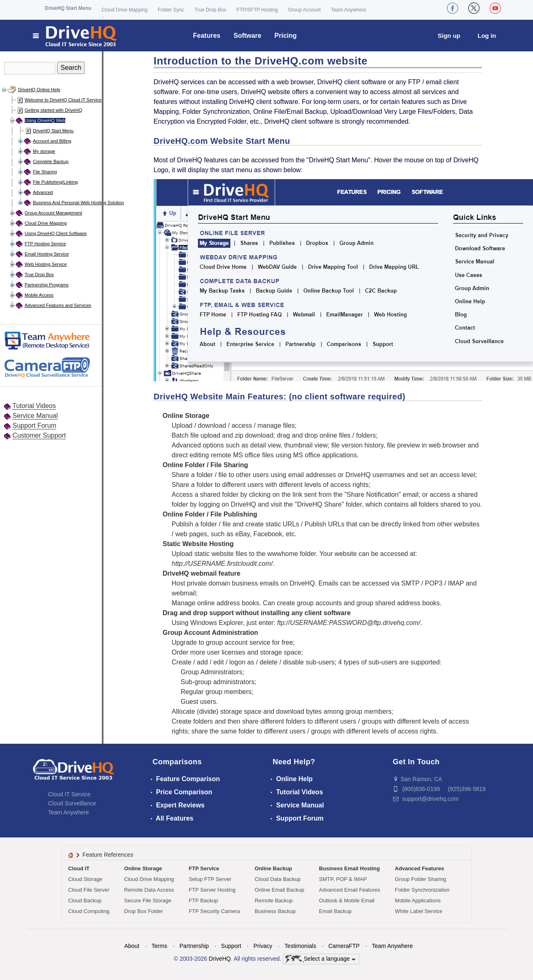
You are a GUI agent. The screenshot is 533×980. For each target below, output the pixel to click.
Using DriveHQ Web (45, 120)
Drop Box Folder (144, 911)
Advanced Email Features (350, 890)
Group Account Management (53, 213)
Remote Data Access (149, 890)
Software (248, 36)
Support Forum (34, 425)
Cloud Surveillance (72, 803)
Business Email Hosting (349, 868)
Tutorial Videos (34, 406)
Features (207, 36)
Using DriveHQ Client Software (56, 233)
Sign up (449, 36)
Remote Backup (274, 900)
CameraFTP (344, 946)
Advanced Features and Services (58, 305)
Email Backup (335, 911)
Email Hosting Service (47, 254)
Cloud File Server (89, 890)
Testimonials (300, 946)
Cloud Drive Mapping (124, 10)
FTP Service (204, 868)
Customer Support (39, 435)
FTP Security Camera (215, 911)
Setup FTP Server (210, 879)
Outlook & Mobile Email (347, 900)
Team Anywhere (348, 10)
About (132, 946)
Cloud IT (79, 868)
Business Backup (275, 911)
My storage (44, 151)
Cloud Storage (85, 879)
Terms (159, 946)
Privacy (263, 946)
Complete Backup (51, 161)
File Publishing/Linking (55, 182)
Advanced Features (420, 868)
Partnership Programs (47, 285)
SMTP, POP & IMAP (343, 879)
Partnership (194, 946)
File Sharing (45, 172)
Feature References (108, 855)
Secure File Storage (148, 900)
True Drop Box (210, 10)
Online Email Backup (279, 890)
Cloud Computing (89, 911)
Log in (487, 36)
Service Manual (35, 416)
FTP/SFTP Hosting (257, 10)
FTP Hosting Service (45, 244)
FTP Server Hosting (212, 890)
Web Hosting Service (46, 264)
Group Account (304, 10)
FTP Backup (203, 900)
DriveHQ (220, 959)
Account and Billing (52, 141)
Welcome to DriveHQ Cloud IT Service (63, 100)
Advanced (43, 192)
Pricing (285, 36)
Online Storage (143, 868)
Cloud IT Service (69, 794)
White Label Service (419, 911)
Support (231, 946)
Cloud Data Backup (278, 879)
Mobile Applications (418, 900)
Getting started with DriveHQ (53, 110)
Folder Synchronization (422, 890)
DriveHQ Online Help (39, 90)
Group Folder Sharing (421, 879)
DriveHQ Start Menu (68, 8)
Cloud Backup (85, 900)
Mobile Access (39, 295)
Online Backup (273, 868)
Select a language (320, 959)
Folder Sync (171, 10)
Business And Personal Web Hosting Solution (78, 203)
